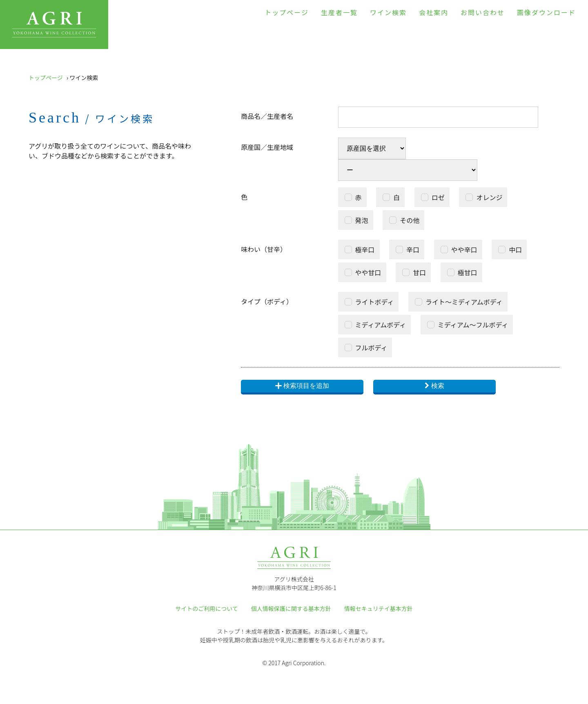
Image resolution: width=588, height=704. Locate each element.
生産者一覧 (339, 12)
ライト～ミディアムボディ (464, 302)
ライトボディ (375, 302)
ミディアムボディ (381, 325)
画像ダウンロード (546, 12)
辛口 (413, 250)
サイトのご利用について (207, 608)
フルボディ (371, 348)
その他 (410, 220)
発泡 (362, 220)
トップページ (287, 12)
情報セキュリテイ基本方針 (379, 608)
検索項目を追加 (302, 386)
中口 (515, 250)
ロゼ (438, 197)
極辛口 (365, 250)
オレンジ (489, 197)
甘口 (419, 272)
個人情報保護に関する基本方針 (291, 608)
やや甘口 (368, 272)
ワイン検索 (388, 12)
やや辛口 (464, 250)
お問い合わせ (483, 12)
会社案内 (434, 12)
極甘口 (468, 272)
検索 (438, 386)
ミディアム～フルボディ (473, 325)
